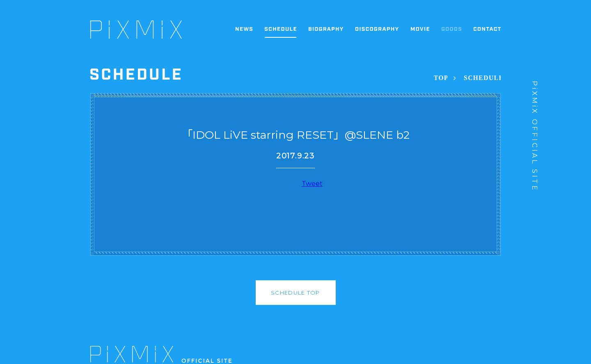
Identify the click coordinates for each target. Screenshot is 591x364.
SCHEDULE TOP (295, 293)
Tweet (312, 184)
